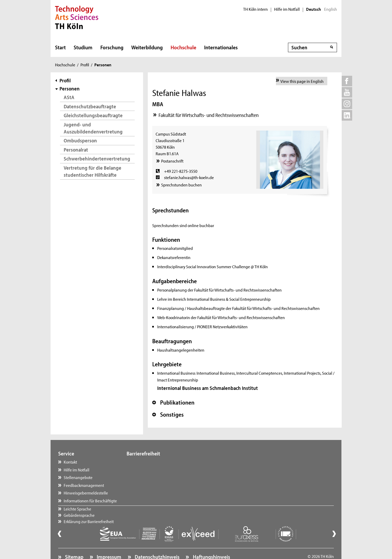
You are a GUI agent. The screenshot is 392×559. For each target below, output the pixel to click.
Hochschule (183, 47)
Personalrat (76, 150)
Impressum (108, 542)
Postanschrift (172, 161)
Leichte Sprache (146, 462)
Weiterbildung (147, 47)
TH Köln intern (255, 9)
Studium (83, 47)
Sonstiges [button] (168, 415)
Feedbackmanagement (84, 485)
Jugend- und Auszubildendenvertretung (93, 128)
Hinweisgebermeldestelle (86, 493)
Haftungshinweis (211, 542)
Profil (85, 64)
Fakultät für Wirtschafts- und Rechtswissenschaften (209, 115)
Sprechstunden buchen (181, 185)
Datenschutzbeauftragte (90, 106)
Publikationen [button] (173, 402)
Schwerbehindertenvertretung (97, 158)
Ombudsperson (80, 140)
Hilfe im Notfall (287, 9)
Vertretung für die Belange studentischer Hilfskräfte (92, 171)
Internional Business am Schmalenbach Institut (208, 388)
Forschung (112, 47)
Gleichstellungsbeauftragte (93, 115)
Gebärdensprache (147, 470)
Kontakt (70, 462)
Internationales (221, 47)
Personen (70, 88)
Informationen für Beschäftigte (90, 501)
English (331, 9)
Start (60, 47)
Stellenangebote (78, 477)
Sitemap (74, 542)
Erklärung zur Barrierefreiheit (157, 477)
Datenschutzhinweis (157, 542)
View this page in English (302, 81)
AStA (69, 97)
